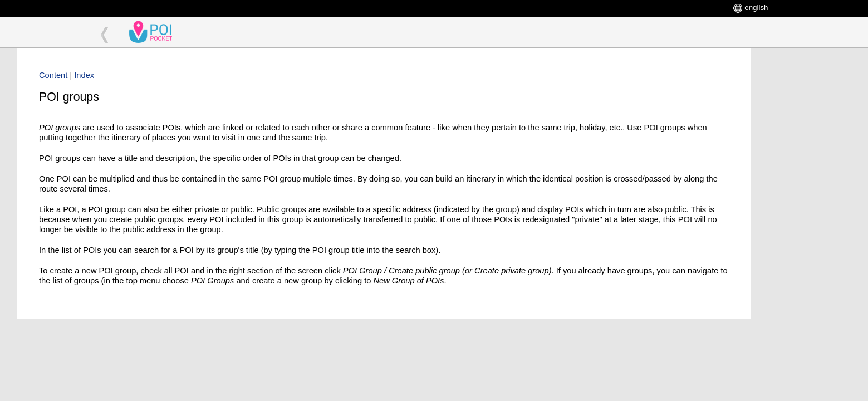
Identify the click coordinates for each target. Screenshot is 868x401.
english (756, 8)
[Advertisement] (807, 215)
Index (84, 75)
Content (53, 75)
